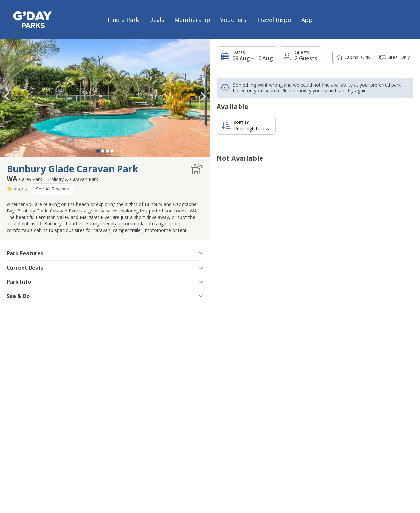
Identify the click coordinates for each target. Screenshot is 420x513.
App (307, 20)
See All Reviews (52, 189)
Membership (192, 20)
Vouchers (233, 20)
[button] (203, 96)
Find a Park (123, 20)
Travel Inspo (274, 20)
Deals (157, 20)
